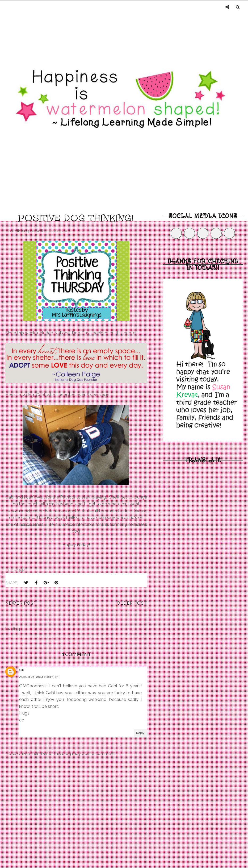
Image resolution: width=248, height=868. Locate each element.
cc (22, 670)
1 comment (16, 571)
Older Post (132, 603)
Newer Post (21, 603)
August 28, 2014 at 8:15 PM (39, 677)
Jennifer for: (57, 231)
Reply (140, 733)
